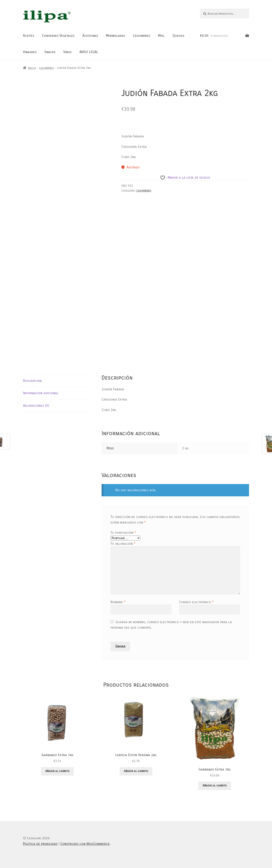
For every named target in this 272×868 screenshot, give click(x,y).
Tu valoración (123, 544)
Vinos (67, 52)
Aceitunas (90, 36)
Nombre (118, 602)
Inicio (32, 68)
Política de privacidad (40, 844)
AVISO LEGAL (89, 52)
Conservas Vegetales (58, 36)
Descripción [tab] (32, 381)
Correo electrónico (196, 602)
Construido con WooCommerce (85, 844)
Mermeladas (115, 36)
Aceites (29, 36)
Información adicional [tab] (41, 393)
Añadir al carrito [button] (57, 771)
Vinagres (30, 52)
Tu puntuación (123, 533)
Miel (161, 36)
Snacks (50, 52)
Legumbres (142, 36)
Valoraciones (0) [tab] (36, 406)
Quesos (178, 36)
